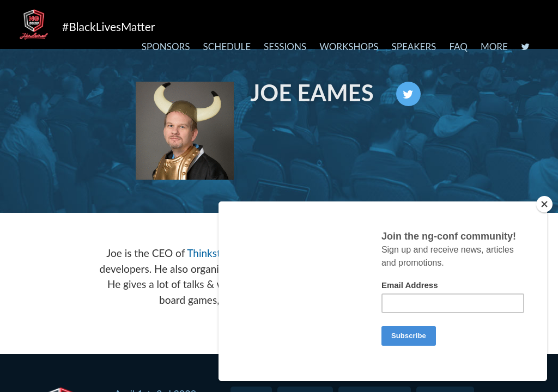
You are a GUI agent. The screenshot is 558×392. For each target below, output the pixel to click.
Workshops (349, 47)
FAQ (458, 47)
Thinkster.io (213, 253)
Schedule (227, 47)
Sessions (285, 47)
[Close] (549, 204)
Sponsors (166, 47)
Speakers (414, 47)
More (494, 47)
